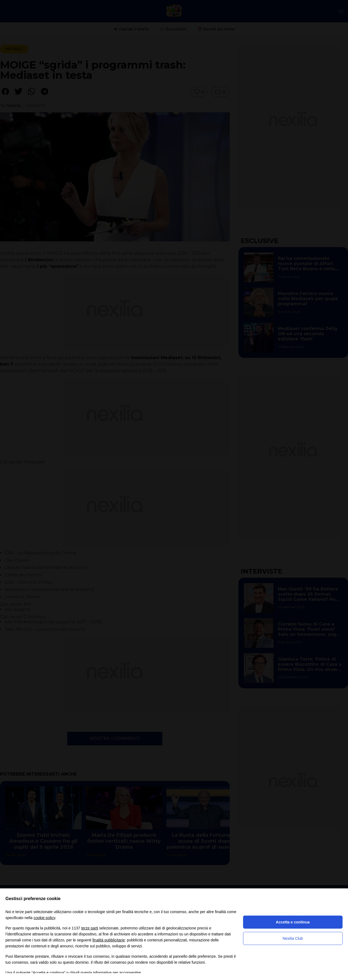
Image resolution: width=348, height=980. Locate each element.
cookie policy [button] (44, 918)
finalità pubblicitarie (109, 940)
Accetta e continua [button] (293, 922)
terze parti (90, 928)
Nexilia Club (293, 938)
